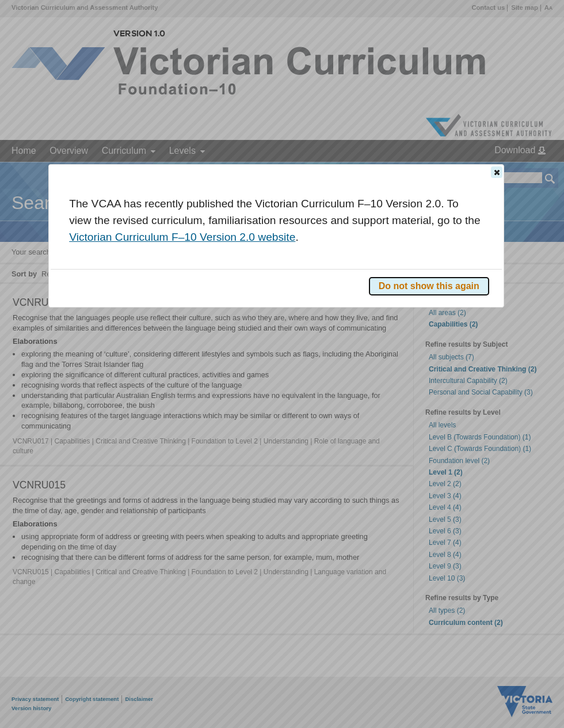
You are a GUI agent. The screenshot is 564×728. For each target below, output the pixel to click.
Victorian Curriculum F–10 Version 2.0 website (182, 237)
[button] (497, 172)
